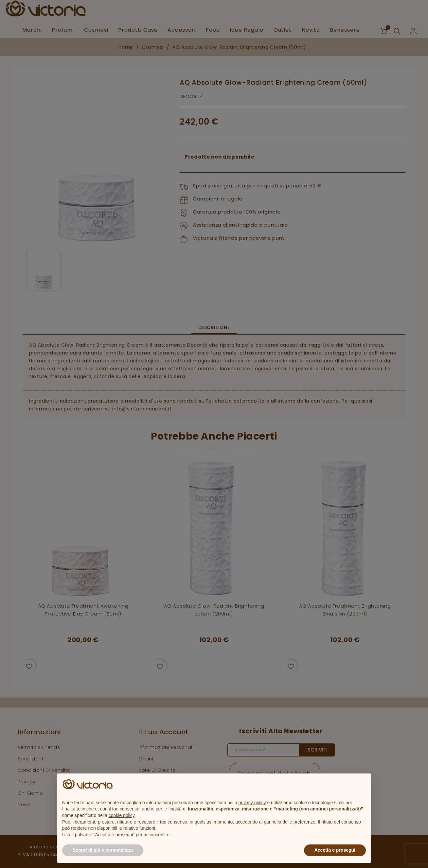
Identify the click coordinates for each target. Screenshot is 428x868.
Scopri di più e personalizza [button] (103, 850)
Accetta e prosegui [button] (335, 850)
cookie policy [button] (122, 815)
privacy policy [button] (252, 803)
